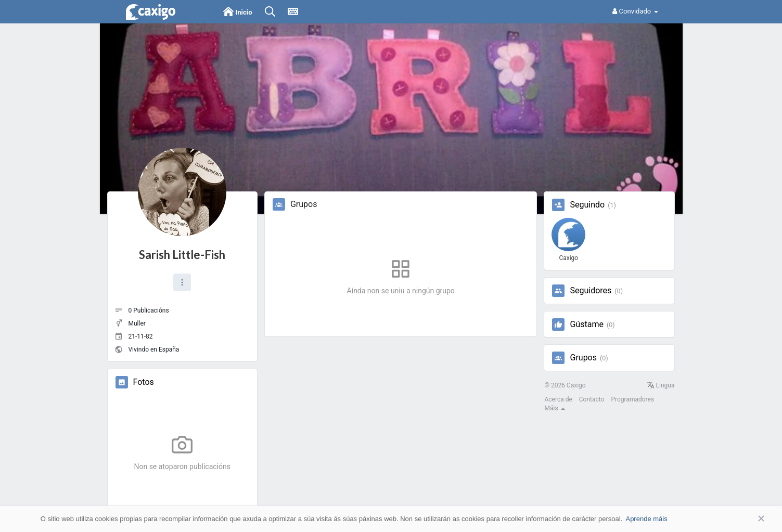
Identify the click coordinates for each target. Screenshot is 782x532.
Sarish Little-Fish (182, 255)
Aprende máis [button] (646, 519)
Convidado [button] (635, 11)
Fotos (144, 382)
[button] (182, 282)
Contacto (592, 399)
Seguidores (591, 291)
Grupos (583, 358)
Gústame (586, 325)
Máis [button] (554, 408)
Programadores (632, 399)
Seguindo (587, 205)
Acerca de (558, 399)
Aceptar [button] (746, 519)
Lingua (661, 385)
